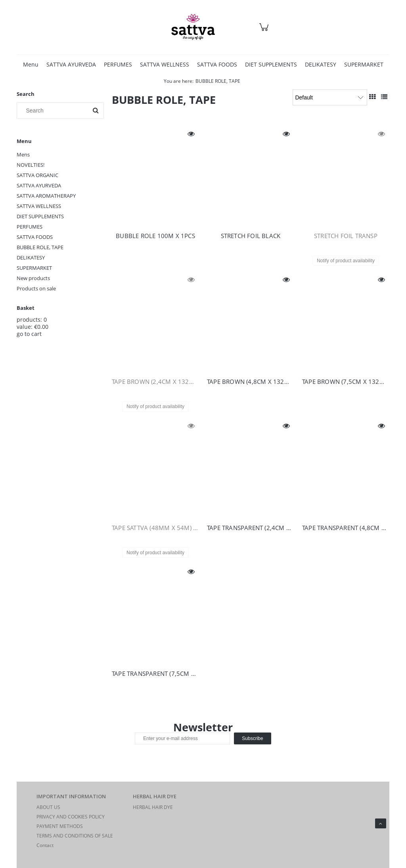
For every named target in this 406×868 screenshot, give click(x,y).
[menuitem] (31, 64)
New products (33, 278)
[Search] (96, 111)
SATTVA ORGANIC (37, 175)
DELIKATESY (31, 258)
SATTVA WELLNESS (39, 206)
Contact (45, 845)
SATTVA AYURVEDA (39, 185)
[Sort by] (330, 97)
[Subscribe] (252, 738)
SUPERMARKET (34, 268)
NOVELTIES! (31, 165)
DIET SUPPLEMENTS (40, 216)
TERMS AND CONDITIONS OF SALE (75, 836)
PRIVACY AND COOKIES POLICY (71, 817)
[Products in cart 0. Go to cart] (265, 31)
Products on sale (36, 288)
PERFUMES (30, 227)
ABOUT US (48, 807)
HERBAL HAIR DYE (153, 807)
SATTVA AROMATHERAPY (46, 196)
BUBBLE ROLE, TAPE (40, 247)
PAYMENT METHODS (60, 826)
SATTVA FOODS (35, 237)
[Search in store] (54, 111)
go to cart (29, 334)
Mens (23, 155)
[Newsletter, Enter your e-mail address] (182, 738)
